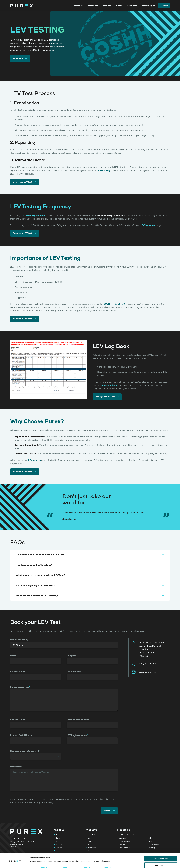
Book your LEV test (25, 182)
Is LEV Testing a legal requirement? (90, 585)
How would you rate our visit (25, 751)
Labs (150, 838)
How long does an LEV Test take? (90, 565)
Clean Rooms (124, 841)
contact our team (109, 385)
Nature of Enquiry (19, 640)
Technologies (148, 6)
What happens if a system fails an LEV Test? (90, 575)
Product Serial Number (22, 735)
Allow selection (161, 856)
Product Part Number (78, 720)
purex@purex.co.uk (148, 672)
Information (16, 767)
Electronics (153, 835)
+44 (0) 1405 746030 (149, 664)
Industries (93, 6)
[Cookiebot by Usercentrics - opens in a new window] (15, 864)
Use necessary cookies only (161, 862)
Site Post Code (18, 720)
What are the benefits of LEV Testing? (90, 596)
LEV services (34, 460)
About (119, 6)
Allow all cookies (161, 849)
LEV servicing (104, 170)
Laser (151, 841)
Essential (91, 835)
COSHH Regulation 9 (34, 215)
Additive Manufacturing (129, 835)
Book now (20, 59)
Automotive (124, 838)
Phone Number (18, 671)
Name (13, 656)
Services (107, 6)
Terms (58, 841)
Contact (164, 6)
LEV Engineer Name (77, 735)
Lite (89, 838)
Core (89, 841)
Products (79, 6)
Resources (132, 6)
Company (72, 656)
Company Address (19, 687)
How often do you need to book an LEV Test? (90, 555)
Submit (109, 811)
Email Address (74, 671)
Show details (120, 859)
